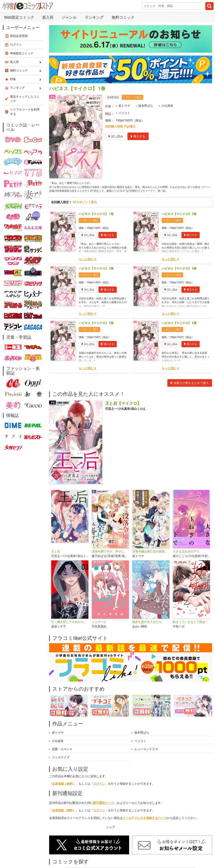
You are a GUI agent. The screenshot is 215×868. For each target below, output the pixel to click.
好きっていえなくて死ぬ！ (190, 629)
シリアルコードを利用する (25, 112)
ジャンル (69, 17)
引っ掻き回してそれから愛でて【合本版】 (70, 629)
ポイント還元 (134, 97)
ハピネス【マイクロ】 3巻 (96, 275)
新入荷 (48, 17)
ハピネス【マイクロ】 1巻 (96, 221)
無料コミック (123, 17)
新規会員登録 (19, 36)
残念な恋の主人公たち (147, 629)
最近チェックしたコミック (25, 99)
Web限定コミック (19, 17)
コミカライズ (61, 764)
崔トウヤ (124, 106)
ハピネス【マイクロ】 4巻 (179, 275)
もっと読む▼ (88, 266)
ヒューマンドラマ (146, 756)
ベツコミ (124, 113)
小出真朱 (167, 106)
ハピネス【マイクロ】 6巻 (179, 330)
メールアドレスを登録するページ (145, 825)
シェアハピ (99, 629)
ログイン (99, 790)
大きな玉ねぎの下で (186, 558)
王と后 (56, 558)
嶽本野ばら (146, 106)
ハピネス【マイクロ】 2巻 (179, 221)
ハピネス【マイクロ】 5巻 (96, 330)
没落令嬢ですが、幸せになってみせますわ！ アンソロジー (110, 558)
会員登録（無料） (64, 790)
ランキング (94, 17)
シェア (111, 834)
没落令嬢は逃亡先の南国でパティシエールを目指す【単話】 (151, 558)
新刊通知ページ (104, 810)
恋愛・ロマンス (62, 756)
